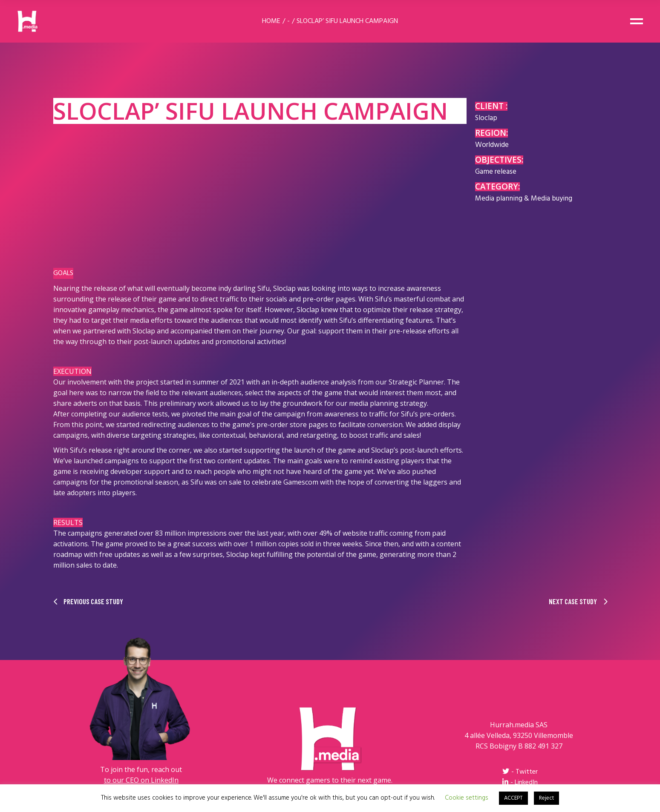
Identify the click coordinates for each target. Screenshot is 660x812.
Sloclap (486, 118)
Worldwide (492, 145)
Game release (496, 172)
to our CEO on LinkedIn (141, 780)
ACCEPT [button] (513, 798)
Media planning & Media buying (524, 199)
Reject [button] (546, 798)
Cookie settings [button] (467, 798)
